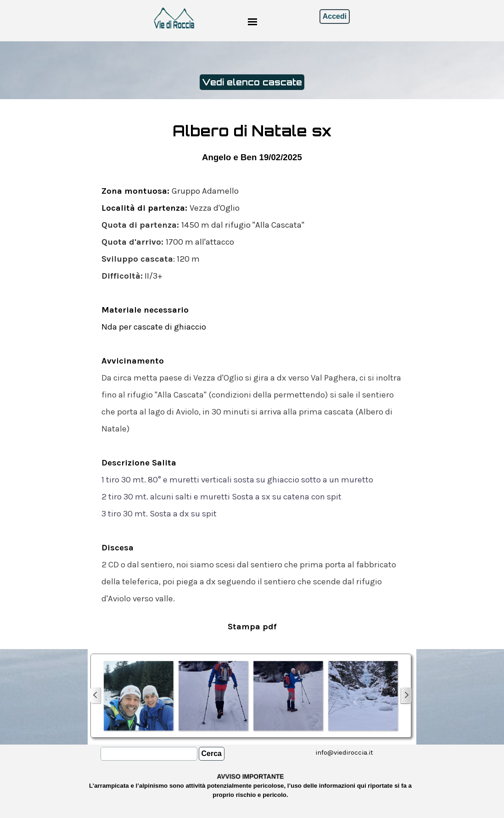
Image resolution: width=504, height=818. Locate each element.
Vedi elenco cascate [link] (252, 82)
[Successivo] (406, 696)
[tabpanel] (252, 378)
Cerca (212, 754)
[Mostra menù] (253, 22)
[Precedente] (96, 696)
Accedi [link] (335, 16)
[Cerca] (149, 754)
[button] (138, 696)
